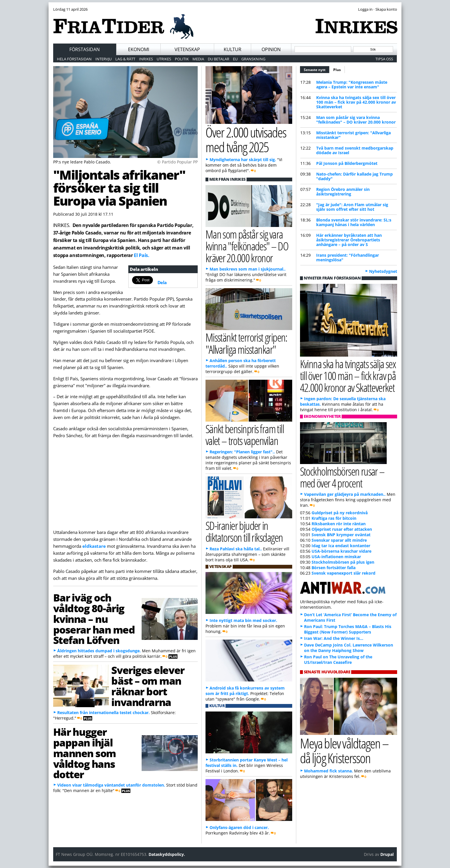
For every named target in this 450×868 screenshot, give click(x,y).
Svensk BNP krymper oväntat (341, 535)
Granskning (253, 59)
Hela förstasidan (74, 59)
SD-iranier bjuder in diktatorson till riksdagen (244, 531)
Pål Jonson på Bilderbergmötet (347, 163)
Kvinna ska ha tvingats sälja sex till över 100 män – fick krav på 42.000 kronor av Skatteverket (356, 102)
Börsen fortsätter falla (334, 568)
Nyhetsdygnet (383, 271)
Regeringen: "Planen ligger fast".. (242, 452)
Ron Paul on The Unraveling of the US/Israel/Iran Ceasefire (338, 660)
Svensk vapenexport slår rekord (343, 573)
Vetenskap (187, 49)
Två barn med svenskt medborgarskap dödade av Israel (355, 150)
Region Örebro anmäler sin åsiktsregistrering (343, 192)
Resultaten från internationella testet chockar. (103, 713)
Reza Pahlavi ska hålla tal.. (236, 549)
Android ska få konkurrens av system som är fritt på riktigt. (245, 691)
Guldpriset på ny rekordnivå (340, 513)
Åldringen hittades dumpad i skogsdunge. (99, 651)
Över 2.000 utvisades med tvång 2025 (246, 139)
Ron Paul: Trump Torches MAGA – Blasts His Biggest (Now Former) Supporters (348, 629)
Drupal (387, 854)
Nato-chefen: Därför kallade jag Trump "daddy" (354, 176)
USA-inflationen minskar (336, 557)
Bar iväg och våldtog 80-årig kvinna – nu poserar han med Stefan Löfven (94, 619)
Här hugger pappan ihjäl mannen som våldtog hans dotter (85, 753)
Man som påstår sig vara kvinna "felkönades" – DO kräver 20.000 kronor (356, 120)
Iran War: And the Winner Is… (334, 638)
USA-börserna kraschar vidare (341, 551)
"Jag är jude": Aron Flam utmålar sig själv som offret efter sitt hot (352, 207)
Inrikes (146, 59)
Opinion (271, 49)
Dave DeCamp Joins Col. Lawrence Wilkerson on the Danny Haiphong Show (349, 648)
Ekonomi (139, 49)
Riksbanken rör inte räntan (339, 524)
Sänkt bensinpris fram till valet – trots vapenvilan (245, 435)
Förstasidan (85, 49)
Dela (162, 282)
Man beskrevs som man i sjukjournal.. (248, 269)
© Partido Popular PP (177, 162)
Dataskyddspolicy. (167, 854)
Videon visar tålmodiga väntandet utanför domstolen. (111, 785)
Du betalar (218, 59)
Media (198, 59)
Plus (337, 70)
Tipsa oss (384, 59)
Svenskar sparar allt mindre (339, 540)
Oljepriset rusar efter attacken (342, 529)
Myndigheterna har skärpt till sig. (243, 160)
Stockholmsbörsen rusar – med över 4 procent (342, 477)
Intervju (103, 59)
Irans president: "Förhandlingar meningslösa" (348, 257)
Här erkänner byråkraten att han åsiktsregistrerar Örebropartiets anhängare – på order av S (349, 240)
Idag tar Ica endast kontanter (341, 546)
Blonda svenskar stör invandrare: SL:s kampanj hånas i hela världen (354, 222)
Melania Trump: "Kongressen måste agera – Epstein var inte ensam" (352, 84)
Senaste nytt (317, 69)
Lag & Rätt (125, 59)
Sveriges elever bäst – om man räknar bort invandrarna (148, 686)
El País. (141, 255)
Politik (182, 59)
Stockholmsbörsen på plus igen (343, 562)
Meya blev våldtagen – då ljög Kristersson (344, 750)
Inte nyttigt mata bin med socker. (243, 620)
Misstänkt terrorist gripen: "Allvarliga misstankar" (353, 135)
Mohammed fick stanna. (328, 771)
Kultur (233, 49)
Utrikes (164, 59)
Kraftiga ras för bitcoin (334, 518)
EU (235, 59)
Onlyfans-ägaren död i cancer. (239, 827)
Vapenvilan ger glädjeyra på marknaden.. (345, 494)
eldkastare (94, 546)
